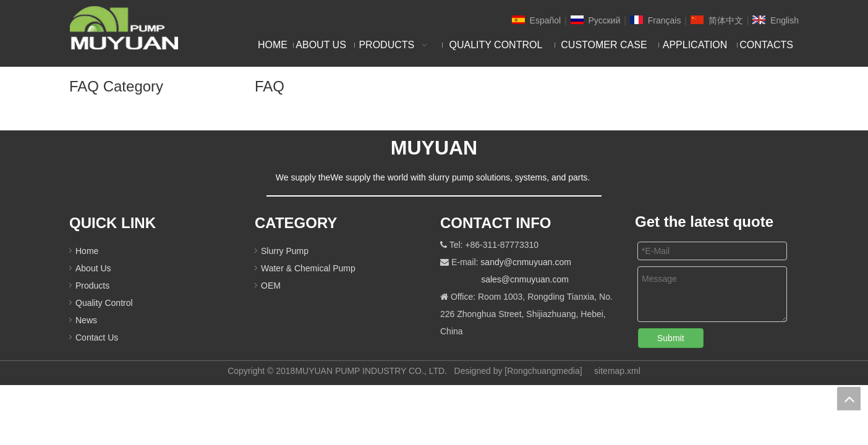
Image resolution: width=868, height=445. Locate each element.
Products (92, 286)
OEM (271, 286)
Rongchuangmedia (543, 371)
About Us (93, 268)
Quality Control (104, 303)
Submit (671, 338)
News (86, 320)
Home (87, 251)
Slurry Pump (285, 251)
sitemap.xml (617, 371)
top (849, 399)
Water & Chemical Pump (308, 268)
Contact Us (97, 337)
